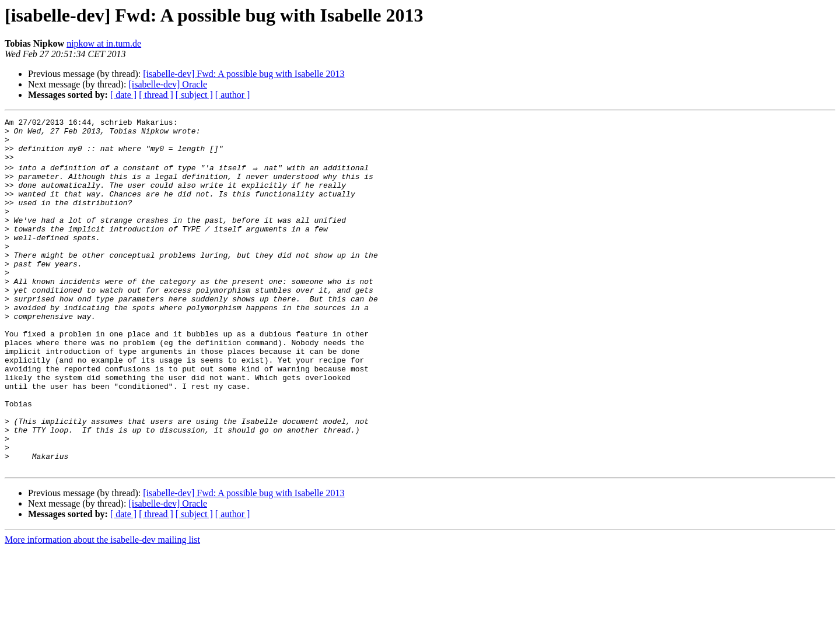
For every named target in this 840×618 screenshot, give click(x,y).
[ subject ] (194, 95)
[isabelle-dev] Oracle (168, 84)
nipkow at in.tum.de (104, 43)
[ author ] (233, 95)
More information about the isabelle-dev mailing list (102, 608)
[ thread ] (156, 95)
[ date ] (123, 95)
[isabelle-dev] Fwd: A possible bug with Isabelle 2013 (244, 74)
